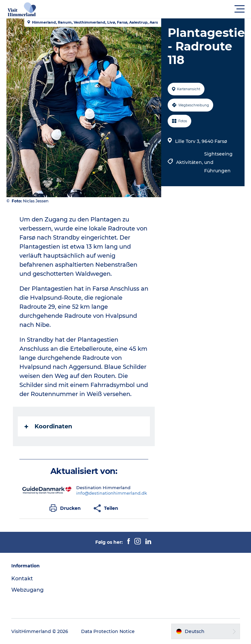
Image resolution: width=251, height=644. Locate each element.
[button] (155, 9)
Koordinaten (48, 426)
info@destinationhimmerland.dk (112, 493)
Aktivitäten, (190, 162)
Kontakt (22, 579)
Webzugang (27, 590)
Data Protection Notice (108, 631)
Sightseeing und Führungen (218, 162)
